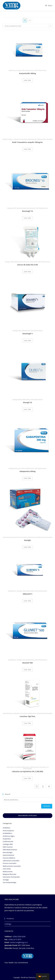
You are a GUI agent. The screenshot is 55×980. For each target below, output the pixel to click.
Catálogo (8, 924)
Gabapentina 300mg (27, 471)
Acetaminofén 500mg (27, 73)
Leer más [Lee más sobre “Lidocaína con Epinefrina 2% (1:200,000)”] (28, 778)
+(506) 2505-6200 (19, 937)
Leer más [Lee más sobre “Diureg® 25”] (28, 409)
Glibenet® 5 (28, 594)
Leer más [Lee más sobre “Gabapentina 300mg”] (28, 478)
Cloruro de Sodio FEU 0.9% (27, 265)
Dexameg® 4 (28, 334)
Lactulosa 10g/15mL (27, 716)
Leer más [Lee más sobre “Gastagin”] (28, 547)
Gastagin (27, 540)
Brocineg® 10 (28, 211)
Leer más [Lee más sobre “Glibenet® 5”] (28, 601)
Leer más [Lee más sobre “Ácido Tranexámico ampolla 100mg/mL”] (28, 149)
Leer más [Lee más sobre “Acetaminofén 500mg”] (28, 80)
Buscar (47, 806)
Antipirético (12, 70)
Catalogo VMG (20, 70)
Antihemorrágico (7, 139)
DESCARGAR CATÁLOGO (28, 816)
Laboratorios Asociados (20, 139)
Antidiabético (12, 591)
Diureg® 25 (27, 402)
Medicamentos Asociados (45, 139)
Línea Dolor (21, 468)
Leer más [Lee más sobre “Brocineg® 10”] (28, 218)
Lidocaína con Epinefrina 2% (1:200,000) (27, 771)
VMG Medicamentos (40, 70)
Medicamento (30, 70)
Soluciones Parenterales (30, 262)
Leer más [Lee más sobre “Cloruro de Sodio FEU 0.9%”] (28, 272)
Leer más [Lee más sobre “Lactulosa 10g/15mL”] (28, 723)
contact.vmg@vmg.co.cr (19, 942)
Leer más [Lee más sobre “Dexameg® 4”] (28, 340)
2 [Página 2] (43, 786)
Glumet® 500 (27, 663)
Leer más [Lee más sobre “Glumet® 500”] (28, 670)
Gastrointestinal (21, 208)
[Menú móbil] (49, 5)
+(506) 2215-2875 (15, 939)
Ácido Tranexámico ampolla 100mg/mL (27, 142)
